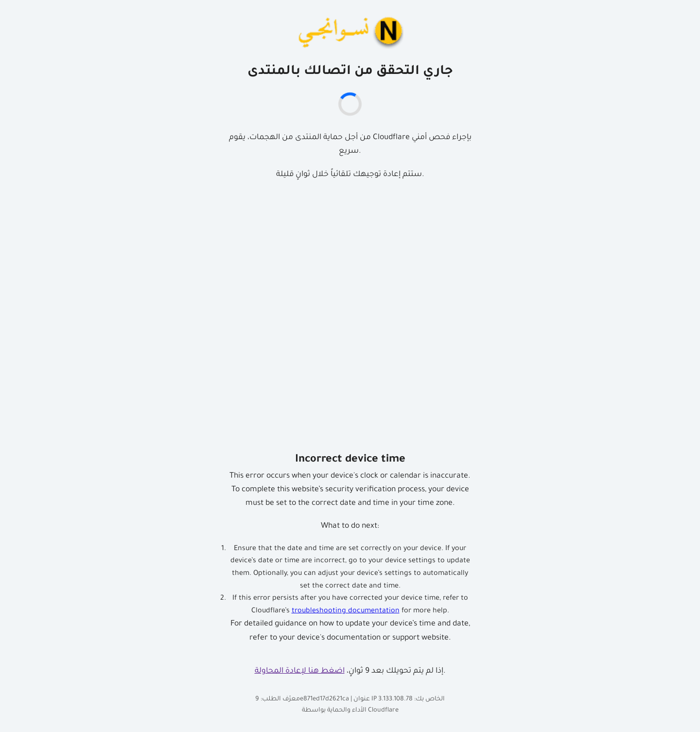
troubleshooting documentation (346, 611)
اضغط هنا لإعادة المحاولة (300, 671)
